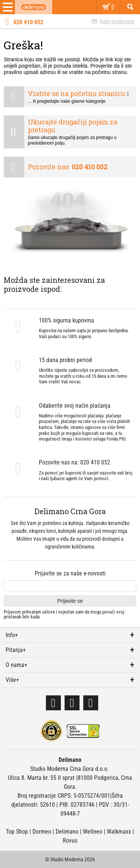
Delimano (67, 832)
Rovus (70, 841)
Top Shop (17, 832)
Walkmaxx (119, 832)
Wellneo (93, 832)
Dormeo (42, 832)
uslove (49, 612)
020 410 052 (28, 22)
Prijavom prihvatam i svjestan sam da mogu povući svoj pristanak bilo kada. (64, 614)
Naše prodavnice (117, 21)
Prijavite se (70, 601)
